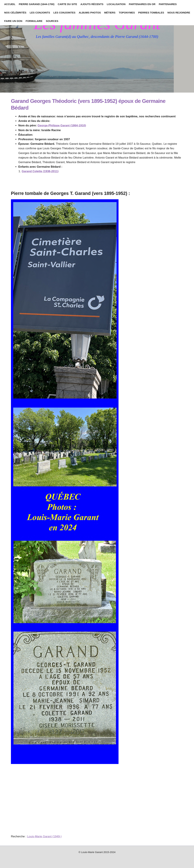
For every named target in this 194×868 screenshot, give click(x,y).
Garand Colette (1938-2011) (40, 171)
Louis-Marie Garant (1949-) (44, 836)
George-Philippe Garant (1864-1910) (62, 125)
